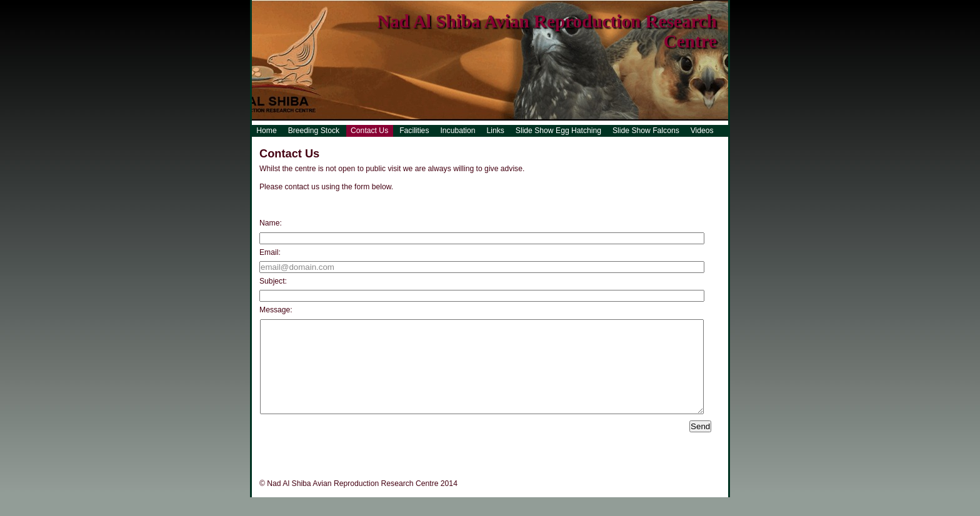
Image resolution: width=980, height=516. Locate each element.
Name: (271, 223)
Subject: (273, 281)
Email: (270, 252)
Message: (276, 310)
